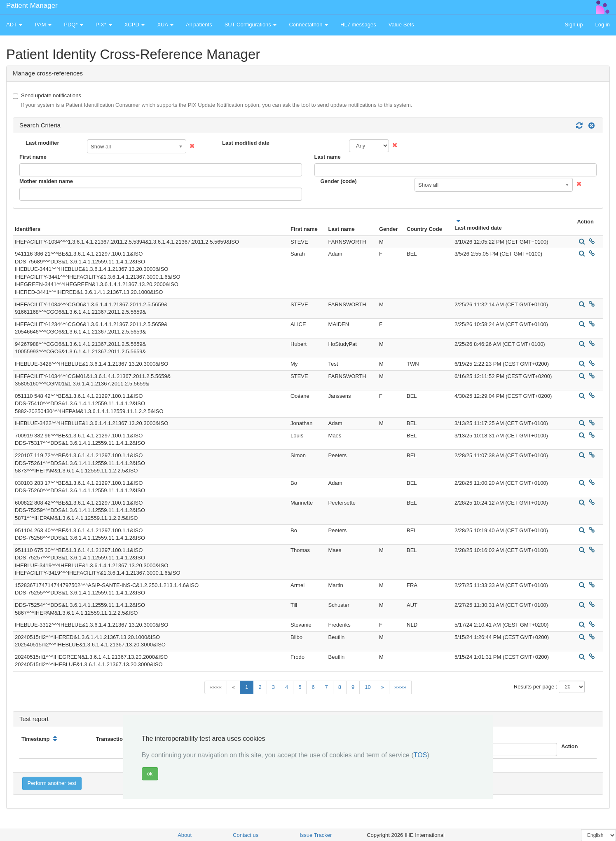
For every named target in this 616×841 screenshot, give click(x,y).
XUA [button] (165, 25)
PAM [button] (43, 25)
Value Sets (401, 25)
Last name (328, 157)
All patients (199, 25)
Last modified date (246, 143)
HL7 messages (358, 25)
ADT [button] (14, 25)
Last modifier (42, 143)
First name (33, 157)
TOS (420, 755)
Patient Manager (32, 6)
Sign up (574, 25)
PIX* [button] (104, 25)
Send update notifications (213, 101)
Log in (603, 25)
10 (368, 687)
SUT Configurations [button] (251, 25)
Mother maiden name (46, 181)
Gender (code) (339, 181)
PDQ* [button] (74, 25)
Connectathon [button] (308, 25)
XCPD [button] (135, 25)
